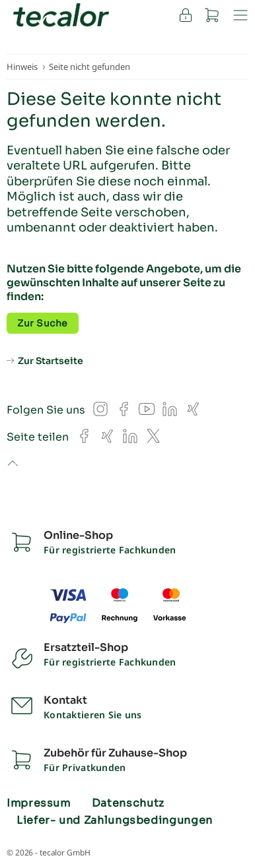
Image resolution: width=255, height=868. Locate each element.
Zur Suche (43, 323)
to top (12, 464)
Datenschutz (128, 803)
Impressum (39, 803)
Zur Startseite (51, 361)
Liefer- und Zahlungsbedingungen (115, 821)
